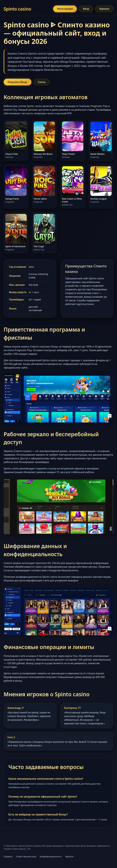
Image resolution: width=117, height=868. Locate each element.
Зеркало (104, 9)
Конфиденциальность (51, 857)
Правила (8, 857)
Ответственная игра (26, 857)
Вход (85, 9)
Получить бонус (18, 83)
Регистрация (62, 9)
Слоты (43, 83)
